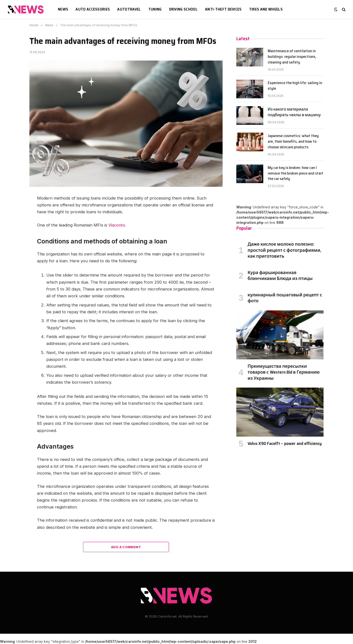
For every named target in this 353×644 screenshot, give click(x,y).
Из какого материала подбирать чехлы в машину (294, 112)
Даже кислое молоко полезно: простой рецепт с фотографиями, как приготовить (284, 250)
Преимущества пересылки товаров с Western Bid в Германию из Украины (284, 372)
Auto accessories (93, 9)
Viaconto (117, 225)
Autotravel (129, 9)
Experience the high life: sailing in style (295, 86)
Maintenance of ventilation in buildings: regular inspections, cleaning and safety (292, 57)
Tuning (155, 9)
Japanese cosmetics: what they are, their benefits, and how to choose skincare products (293, 142)
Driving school (183, 9)
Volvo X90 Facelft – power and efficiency (285, 443)
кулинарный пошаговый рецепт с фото (285, 298)
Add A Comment (126, 547)
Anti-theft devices (223, 9)
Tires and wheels (266, 9)
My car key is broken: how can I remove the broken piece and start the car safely (296, 173)
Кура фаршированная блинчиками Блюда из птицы (280, 276)
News (63, 9)
